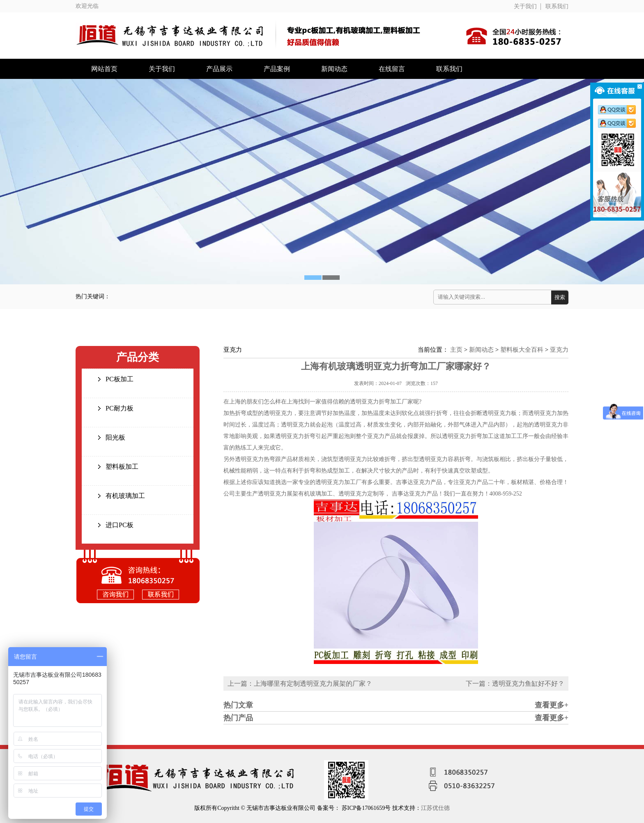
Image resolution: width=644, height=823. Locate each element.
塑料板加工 (122, 467)
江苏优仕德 (435, 808)
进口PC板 (120, 525)
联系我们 (557, 6)
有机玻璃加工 (125, 496)
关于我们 (525, 6)
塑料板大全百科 (522, 350)
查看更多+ (552, 705)
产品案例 (277, 69)
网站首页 (104, 69)
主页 (456, 350)
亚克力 (559, 350)
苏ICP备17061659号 (367, 808)
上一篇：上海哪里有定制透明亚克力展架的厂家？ (300, 684)
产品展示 (219, 69)
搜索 (560, 297)
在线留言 (392, 69)
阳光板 (115, 437)
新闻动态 (334, 69)
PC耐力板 (120, 408)
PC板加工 (120, 379)
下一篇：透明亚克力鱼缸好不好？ (515, 684)
